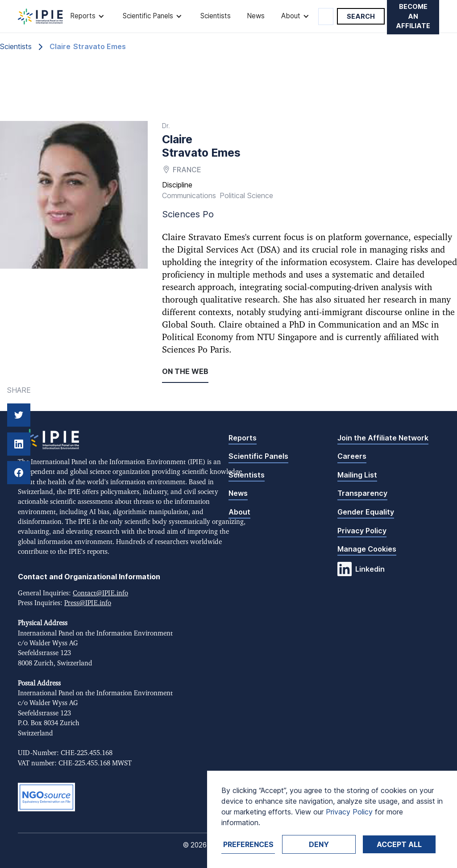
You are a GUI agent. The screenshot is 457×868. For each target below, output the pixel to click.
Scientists (216, 16)
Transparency (362, 493)
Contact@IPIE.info (100, 593)
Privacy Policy (362, 531)
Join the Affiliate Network (383, 438)
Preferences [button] (248, 844)
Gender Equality (366, 512)
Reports (243, 438)
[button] (88, 16)
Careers (352, 456)
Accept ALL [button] (399, 844)
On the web (185, 371)
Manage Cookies (367, 549)
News (256, 16)
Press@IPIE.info (88, 603)
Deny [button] (319, 844)
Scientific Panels (258, 456)
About (239, 512)
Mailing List (357, 475)
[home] (40, 17)
